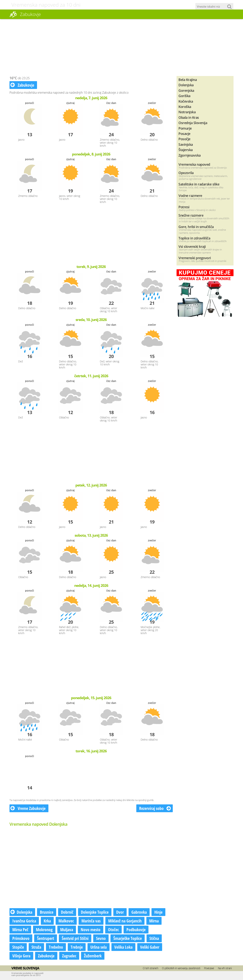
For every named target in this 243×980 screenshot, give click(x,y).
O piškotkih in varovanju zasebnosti (181, 968)
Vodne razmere (190, 195)
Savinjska (186, 144)
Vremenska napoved (194, 164)
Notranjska (187, 112)
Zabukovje (22, 85)
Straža (36, 947)
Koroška (185, 107)
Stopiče (18, 947)
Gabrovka (139, 912)
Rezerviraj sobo (155, 808)
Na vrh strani (225, 968)
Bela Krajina (188, 80)
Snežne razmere (191, 215)
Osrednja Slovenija (193, 123)
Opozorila (186, 173)
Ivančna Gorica (24, 921)
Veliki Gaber (150, 947)
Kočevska (186, 101)
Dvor (120, 912)
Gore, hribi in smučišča (196, 227)
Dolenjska (21, 912)
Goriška (184, 96)
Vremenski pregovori (195, 258)
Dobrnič (67, 912)
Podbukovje (136, 929)
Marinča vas (91, 921)
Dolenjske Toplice (95, 912)
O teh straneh (151, 968)
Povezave (209, 968)
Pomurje (185, 128)
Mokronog (44, 929)
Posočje (184, 139)
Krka (47, 921)
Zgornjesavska (190, 155)
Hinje (158, 912)
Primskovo (21, 938)
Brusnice (47, 912)
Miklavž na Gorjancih (125, 921)
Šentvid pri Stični (75, 938)
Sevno (101, 938)
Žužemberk (93, 956)
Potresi (184, 207)
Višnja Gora (21, 956)
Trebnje (77, 947)
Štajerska (186, 150)
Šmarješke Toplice (128, 938)
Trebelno (56, 947)
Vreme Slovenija (25, 968)
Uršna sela (99, 947)
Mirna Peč (20, 929)
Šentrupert (46, 938)
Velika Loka (123, 947)
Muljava (67, 929)
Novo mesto (91, 929)
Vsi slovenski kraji (192, 246)
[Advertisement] (121, 48)
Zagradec (69, 956)
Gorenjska (186, 90)
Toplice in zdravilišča (194, 238)
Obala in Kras (189, 117)
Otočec (113, 929)
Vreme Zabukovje (28, 808)
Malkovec (66, 921)
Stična (154, 938)
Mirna (154, 921)
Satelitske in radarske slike (199, 184)
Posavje (184, 133)
